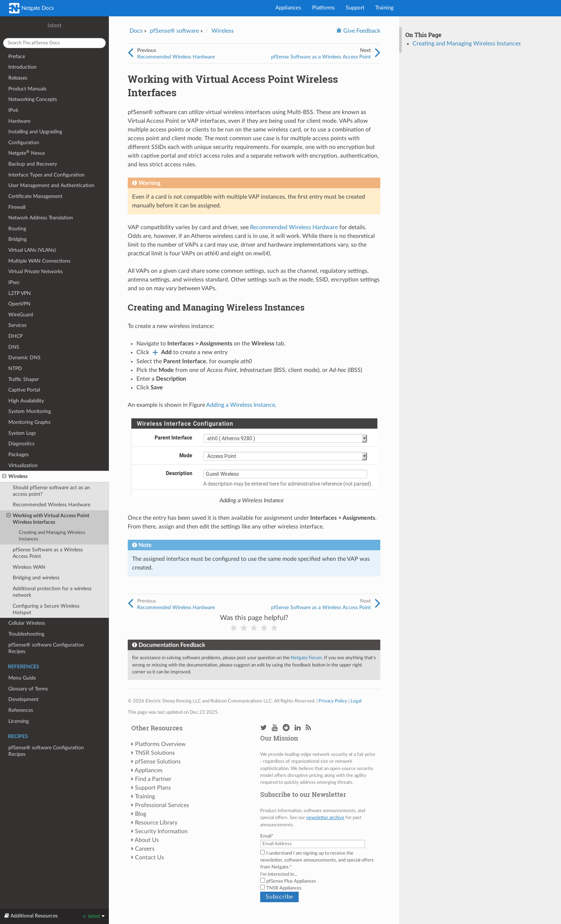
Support (355, 8)
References (21, 710)
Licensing (19, 721)
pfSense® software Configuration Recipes (46, 648)
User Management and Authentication (51, 185)
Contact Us (150, 858)
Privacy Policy (333, 701)
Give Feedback (361, 31)
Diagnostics (21, 444)
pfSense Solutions (158, 762)
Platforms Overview (160, 744)
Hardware (19, 121)
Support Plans (153, 788)
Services (17, 325)
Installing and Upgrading (35, 132)
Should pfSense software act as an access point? (51, 491)
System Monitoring (30, 411)
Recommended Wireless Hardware (52, 505)
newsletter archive (325, 818)
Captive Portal (24, 390)
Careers (145, 849)
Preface (17, 56)
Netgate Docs (32, 8)
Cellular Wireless (27, 623)
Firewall (17, 207)
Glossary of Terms (28, 689)
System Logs (22, 433)
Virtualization (23, 465)
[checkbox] (318, 885)
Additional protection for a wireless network (52, 592)
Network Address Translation (41, 218)
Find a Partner (153, 779)
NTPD (15, 368)
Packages (19, 455)
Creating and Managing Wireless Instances (52, 536)
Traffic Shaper (24, 379)
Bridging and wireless (36, 578)
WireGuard (21, 315)
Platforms (324, 8)
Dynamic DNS (24, 358)
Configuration (24, 143)
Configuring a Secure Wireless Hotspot (46, 609)
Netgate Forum (306, 658)
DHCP (15, 336)
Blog (141, 814)
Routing (17, 229)
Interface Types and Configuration (46, 175)
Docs (136, 31)
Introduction (22, 67)
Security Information (161, 831)
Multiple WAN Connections (39, 261)
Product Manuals (27, 89)
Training (384, 8)
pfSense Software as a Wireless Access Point (48, 553)
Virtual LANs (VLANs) (32, 250)
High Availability (26, 401)
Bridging (17, 239)
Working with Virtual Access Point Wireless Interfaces (48, 519)
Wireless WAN (29, 567)
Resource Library (156, 823)
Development (23, 699)
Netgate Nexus (27, 153)
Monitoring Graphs (29, 422)
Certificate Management (35, 196)
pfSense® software (174, 31)
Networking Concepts (33, 99)
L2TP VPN (20, 293)
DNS (14, 347)
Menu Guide (22, 678)
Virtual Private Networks (36, 271)
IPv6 (13, 110)
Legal (356, 701)
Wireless (15, 477)
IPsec (14, 282)
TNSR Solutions (155, 753)
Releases (18, 78)
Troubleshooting (26, 634)
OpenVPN (19, 304)
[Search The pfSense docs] (54, 43)
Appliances (288, 8)
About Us (147, 840)
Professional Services (162, 805)
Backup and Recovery (33, 164)
